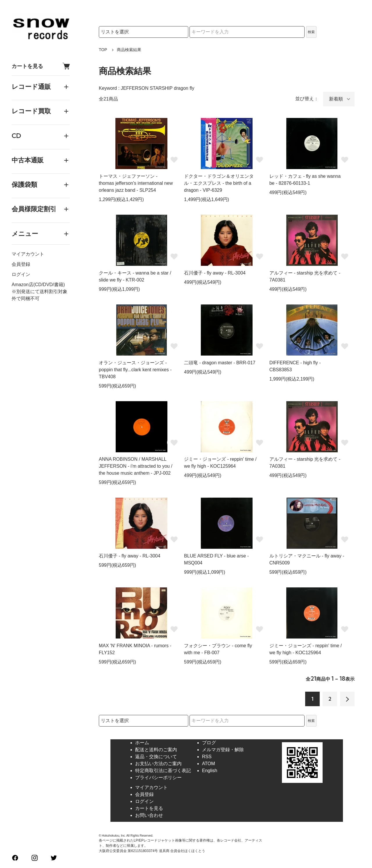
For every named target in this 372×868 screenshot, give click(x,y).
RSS (207, 757)
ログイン (21, 274)
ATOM (209, 764)
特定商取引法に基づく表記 (163, 771)
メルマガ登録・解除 (223, 750)
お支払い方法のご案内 (158, 764)
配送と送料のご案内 (156, 750)
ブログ (209, 743)
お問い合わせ (149, 815)
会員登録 (21, 264)
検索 (311, 32)
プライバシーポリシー (158, 778)
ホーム (142, 743)
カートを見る (41, 66)
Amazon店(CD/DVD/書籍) (38, 285)
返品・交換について (156, 757)
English (210, 771)
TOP (103, 50)
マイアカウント (28, 254)
